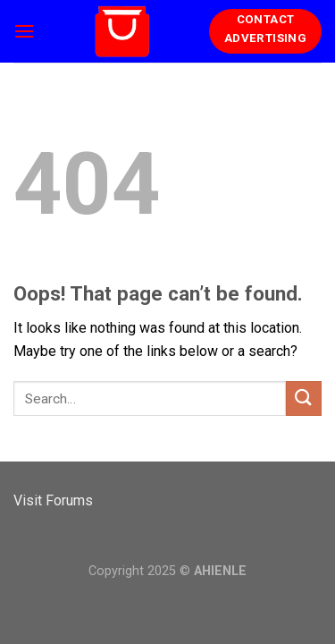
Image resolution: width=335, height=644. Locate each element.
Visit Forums (53, 500)
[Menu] (24, 31)
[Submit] (304, 398)
